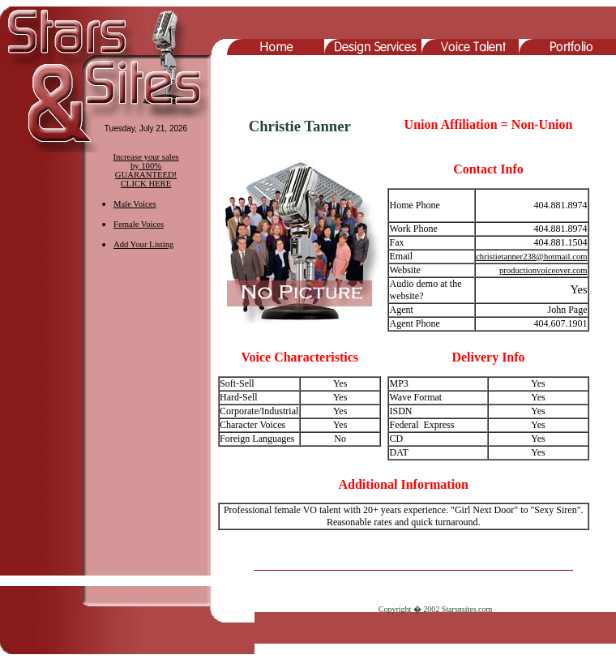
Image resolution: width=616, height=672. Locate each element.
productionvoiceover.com (543, 270)
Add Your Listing (143, 244)
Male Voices (135, 204)
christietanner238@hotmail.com (531, 257)
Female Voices (139, 224)
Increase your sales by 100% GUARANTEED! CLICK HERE (145, 170)
